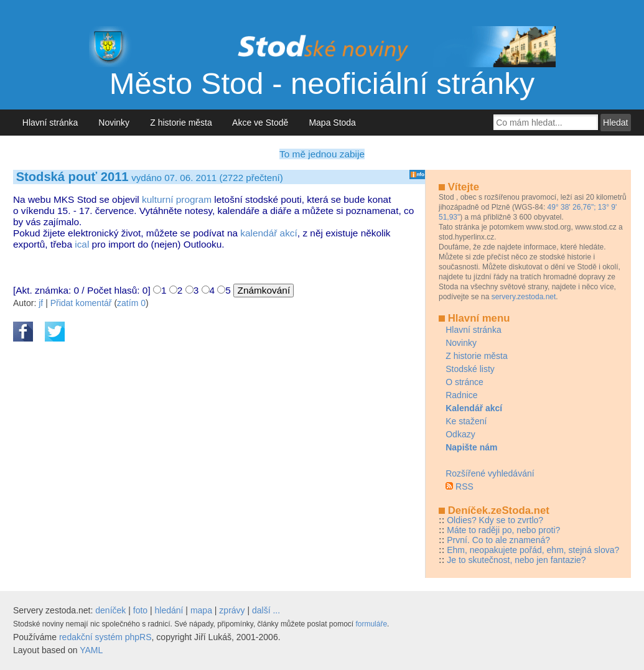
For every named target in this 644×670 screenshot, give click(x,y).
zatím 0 (131, 303)
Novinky (114, 123)
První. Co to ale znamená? (498, 540)
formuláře (371, 624)
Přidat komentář (81, 303)
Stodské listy (470, 369)
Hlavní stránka (50, 123)
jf (41, 303)
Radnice (461, 395)
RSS (464, 486)
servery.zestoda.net (524, 297)
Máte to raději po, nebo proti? (503, 530)
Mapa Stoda (333, 123)
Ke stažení (466, 421)
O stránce (464, 382)
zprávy (232, 610)
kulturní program (177, 199)
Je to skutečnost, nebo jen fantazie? (516, 560)
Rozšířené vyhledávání (490, 473)
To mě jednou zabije (322, 154)
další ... (266, 610)
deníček (110, 610)
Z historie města (181, 123)
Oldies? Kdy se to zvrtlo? (495, 520)
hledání (169, 610)
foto (140, 610)
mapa (201, 610)
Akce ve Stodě (260, 123)
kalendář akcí (269, 233)
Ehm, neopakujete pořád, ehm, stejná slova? (533, 550)
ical (82, 244)
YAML (91, 650)
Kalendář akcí (474, 408)
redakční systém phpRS (105, 637)
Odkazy (460, 434)
